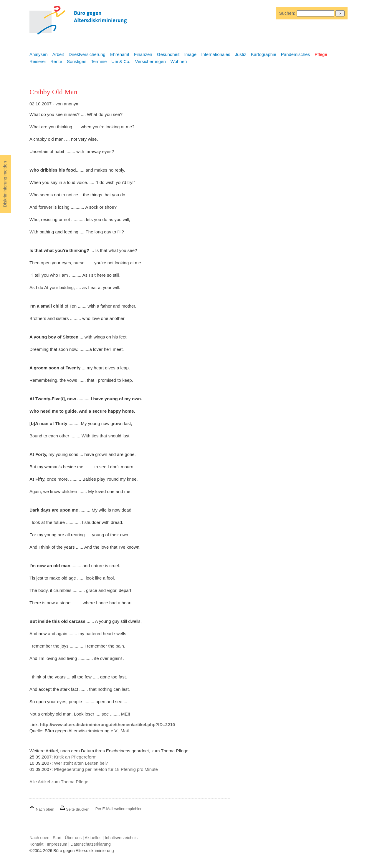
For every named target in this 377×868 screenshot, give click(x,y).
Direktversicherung (87, 54)
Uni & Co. (121, 61)
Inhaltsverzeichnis (121, 838)
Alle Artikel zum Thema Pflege (59, 782)
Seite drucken (75, 809)
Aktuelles (93, 838)
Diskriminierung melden (5, 184)
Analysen (39, 54)
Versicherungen (151, 61)
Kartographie (264, 54)
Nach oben (42, 809)
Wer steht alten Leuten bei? (81, 763)
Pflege (321, 54)
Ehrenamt (120, 54)
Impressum (57, 844)
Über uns (73, 838)
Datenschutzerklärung (91, 844)
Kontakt (36, 844)
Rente (56, 61)
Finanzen (143, 54)
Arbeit (58, 54)
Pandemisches (295, 54)
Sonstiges (77, 61)
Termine (99, 61)
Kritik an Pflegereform (75, 757)
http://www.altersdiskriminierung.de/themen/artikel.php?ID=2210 (108, 725)
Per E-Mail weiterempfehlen (119, 809)
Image (190, 54)
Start (57, 838)
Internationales (216, 54)
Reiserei (38, 61)
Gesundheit (168, 54)
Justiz (241, 54)
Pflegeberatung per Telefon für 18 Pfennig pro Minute (106, 769)
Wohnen (179, 61)
